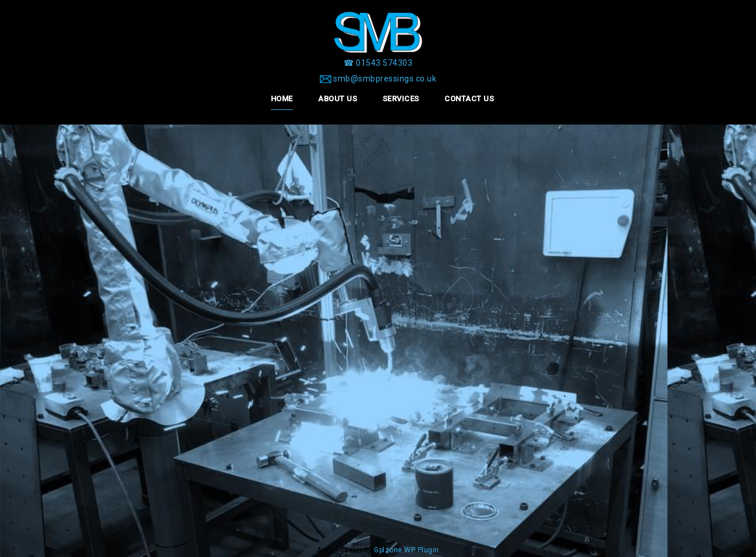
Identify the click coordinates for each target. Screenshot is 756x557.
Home (282, 99)
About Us (338, 99)
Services (401, 99)
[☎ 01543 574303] (378, 63)
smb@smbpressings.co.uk (385, 79)
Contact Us (469, 99)
